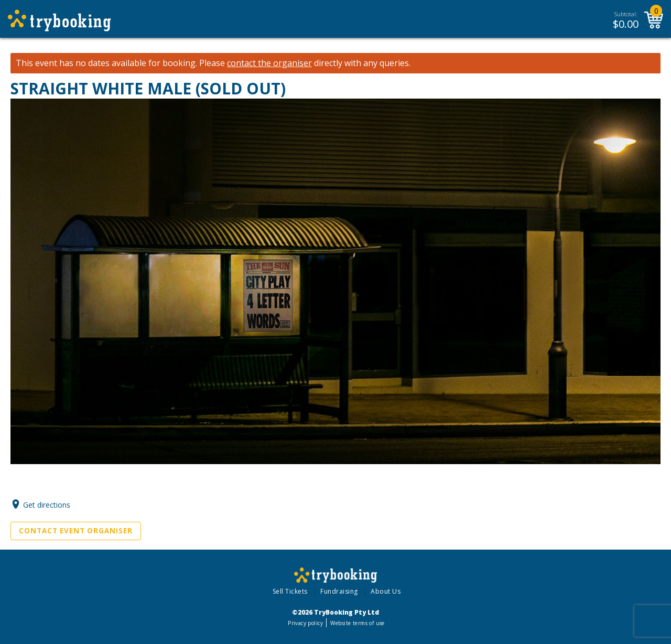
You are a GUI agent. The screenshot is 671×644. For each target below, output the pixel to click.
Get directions (47, 504)
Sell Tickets (290, 591)
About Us (386, 591)
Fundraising (339, 591)
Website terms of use (357, 623)
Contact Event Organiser (76, 531)
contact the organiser (269, 63)
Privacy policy (305, 623)
